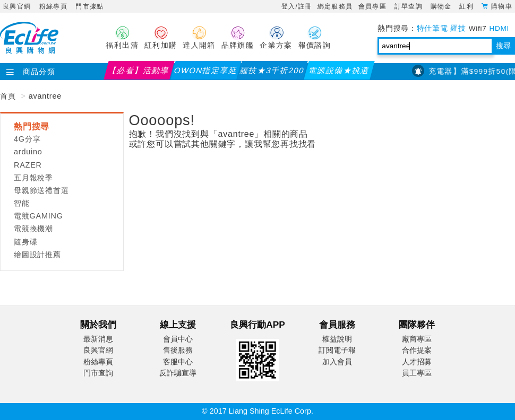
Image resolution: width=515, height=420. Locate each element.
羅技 (458, 28)
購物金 (443, 6)
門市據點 (89, 6)
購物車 (502, 6)
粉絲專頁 (53, 6)
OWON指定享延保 (206, 73)
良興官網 (17, 6)
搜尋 (503, 46)
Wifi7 (478, 28)
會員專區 (374, 6)
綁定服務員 (335, 6)
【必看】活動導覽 (139, 73)
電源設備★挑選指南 (339, 73)
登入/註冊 (297, 6)
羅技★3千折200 (273, 70)
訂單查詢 (410, 6)
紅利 (467, 6)
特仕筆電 (432, 28)
